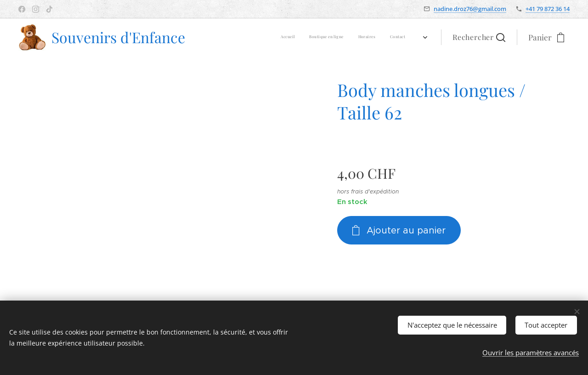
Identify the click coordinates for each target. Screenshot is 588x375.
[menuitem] (324, 37)
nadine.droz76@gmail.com (470, 9)
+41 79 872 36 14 (548, 9)
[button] (479, 37)
